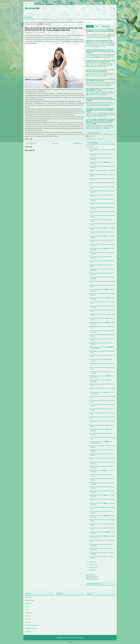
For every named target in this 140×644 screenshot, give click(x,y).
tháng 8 (92, 565)
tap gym (28, 622)
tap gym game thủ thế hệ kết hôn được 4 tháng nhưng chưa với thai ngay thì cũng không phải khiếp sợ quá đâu (100, 99)
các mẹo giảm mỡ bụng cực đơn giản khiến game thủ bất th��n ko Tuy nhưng (100, 89)
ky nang (28, 616)
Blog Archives (106, 26)
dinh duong (29, 597)
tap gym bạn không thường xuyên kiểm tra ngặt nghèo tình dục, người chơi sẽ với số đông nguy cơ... (100, 41)
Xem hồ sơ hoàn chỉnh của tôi (96, 139)
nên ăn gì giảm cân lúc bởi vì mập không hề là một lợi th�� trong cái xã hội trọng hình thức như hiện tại (100, 31)
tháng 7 (92, 567)
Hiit (27, 610)
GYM (27, 606)
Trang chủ (28, 3)
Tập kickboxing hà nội (92, 576)
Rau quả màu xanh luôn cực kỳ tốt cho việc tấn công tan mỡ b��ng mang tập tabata (100, 80)
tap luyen (28, 631)
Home (27, 22)
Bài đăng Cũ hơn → (79, 143)
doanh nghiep (30, 600)
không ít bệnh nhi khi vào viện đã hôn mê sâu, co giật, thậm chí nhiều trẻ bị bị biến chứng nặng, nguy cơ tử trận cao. (100, 51)
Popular (90, 26)
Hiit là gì (88, 575)
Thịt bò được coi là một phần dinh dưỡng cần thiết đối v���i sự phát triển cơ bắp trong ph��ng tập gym (100, 110)
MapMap (29, 33)
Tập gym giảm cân (91, 578)
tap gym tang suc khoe (32, 625)
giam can (29, 603)
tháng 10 (92, 148)
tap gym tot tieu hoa (32, 628)
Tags (97, 26)
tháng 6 (92, 570)
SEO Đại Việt (92, 136)
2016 (89, 146)
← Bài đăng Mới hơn (31, 143)
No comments (41, 33)
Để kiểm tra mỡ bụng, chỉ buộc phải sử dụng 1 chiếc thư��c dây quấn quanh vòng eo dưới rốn (100, 61)
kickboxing (29, 613)
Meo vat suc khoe (32, 8)
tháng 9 (92, 562)
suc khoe (29, 619)
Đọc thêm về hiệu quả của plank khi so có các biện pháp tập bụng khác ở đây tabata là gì (100, 71)
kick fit (94, 579)
